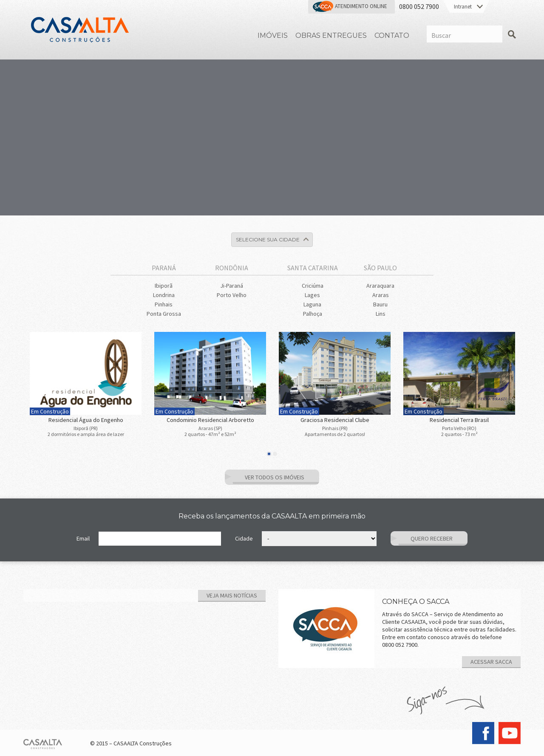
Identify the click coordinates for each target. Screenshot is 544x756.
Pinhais (164, 304)
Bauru (380, 304)
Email (83, 538)
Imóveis (273, 35)
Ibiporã (164, 286)
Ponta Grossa (164, 314)
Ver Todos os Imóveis (275, 477)
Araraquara (380, 286)
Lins (381, 314)
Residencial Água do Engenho (86, 420)
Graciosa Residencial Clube (335, 420)
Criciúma (313, 286)
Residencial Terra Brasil (459, 420)
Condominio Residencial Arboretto (210, 420)
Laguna (312, 304)
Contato (392, 35)
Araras (381, 295)
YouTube (510, 733)
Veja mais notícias (232, 595)
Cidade (244, 538)
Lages (312, 295)
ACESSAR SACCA (491, 662)
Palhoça (313, 314)
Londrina (164, 295)
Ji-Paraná (232, 286)
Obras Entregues (331, 35)
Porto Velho (232, 295)
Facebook (483, 733)
